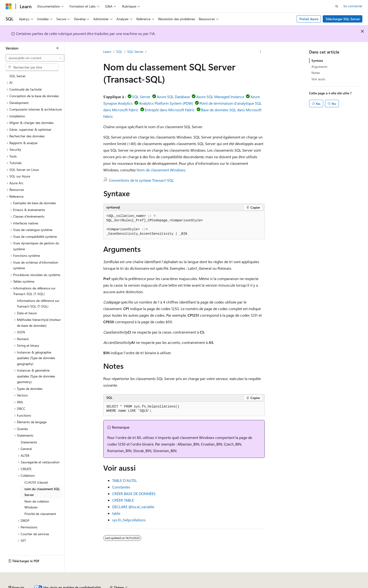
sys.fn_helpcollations (129, 520)
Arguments (319, 67)
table (116, 513)
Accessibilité (301, 586)
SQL (119, 52)
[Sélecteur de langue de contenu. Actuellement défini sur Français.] (16, 575)
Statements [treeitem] (29, 440)
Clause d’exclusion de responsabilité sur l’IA (37, 586)
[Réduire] (57, 48)
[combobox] (35, 58)
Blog (111, 586)
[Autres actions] (261, 52)
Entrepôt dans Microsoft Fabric (170, 110)
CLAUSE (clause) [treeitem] (36, 480)
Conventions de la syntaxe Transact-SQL (141, 180)
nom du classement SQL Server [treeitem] (42, 490)
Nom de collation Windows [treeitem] (37, 502)
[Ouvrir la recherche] (337, 6)
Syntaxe (317, 60)
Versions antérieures (88, 586)
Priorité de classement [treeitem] (40, 512)
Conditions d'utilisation (270, 586)
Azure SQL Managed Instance (220, 97)
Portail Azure (309, 19)
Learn (107, 52)
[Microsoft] (9, 6)
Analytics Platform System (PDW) (166, 103)
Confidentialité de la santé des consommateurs (211, 586)
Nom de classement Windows (161, 170)
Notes (316, 73)
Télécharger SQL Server (343, 19)
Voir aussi (318, 79)
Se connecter (353, 6)
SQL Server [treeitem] (17, 74)
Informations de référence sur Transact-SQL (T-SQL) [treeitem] (38, 302)
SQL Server (135, 52)
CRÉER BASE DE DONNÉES (134, 494)
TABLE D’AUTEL (125, 480)
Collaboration (133, 586)
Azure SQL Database (173, 97)
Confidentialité (158, 586)
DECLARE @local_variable (133, 507)
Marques (325, 586)
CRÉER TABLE (123, 500)
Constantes (121, 487)
